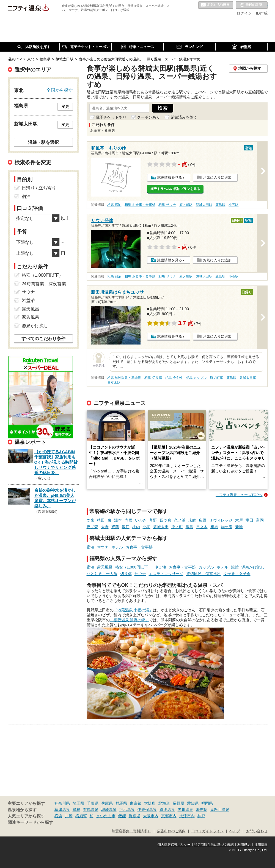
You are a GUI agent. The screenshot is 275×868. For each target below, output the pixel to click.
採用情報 (261, 845)
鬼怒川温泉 (220, 810)
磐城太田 (161, 527)
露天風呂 (105, 567)
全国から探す (60, 90)
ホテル (117, 547)
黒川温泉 (185, 810)
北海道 (164, 803)
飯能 (122, 816)
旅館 (235, 567)
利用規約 (244, 845)
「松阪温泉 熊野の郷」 (130, 620)
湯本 (118, 520)
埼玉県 (78, 803)
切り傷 (126, 574)
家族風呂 (31, 317)
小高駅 (233, 205)
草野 (153, 520)
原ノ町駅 (186, 205)
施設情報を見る (170, 177)
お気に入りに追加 (217, 177)
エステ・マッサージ (166, 574)
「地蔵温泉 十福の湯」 (133, 610)
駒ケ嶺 (227, 527)
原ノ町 (177, 527)
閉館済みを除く (184, 117)
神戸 (201, 816)
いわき (141, 520)
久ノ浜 (180, 520)
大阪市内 (151, 816)
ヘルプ (235, 831)
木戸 (239, 520)
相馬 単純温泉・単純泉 (124, 378)
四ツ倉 (166, 520)
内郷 (128, 520)
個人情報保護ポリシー (174, 845)
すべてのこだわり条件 (43, 339)
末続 (192, 520)
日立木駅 (114, 383)
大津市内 (187, 816)
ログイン (244, 13)
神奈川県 (62, 803)
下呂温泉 (127, 810)
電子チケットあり (111, 117)
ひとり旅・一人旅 (102, 574)
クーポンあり (148, 117)
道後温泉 (167, 810)
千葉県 (93, 803)
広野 (203, 520)
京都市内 (169, 816)
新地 (239, 527)
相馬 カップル (196, 378)
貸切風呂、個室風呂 (204, 574)
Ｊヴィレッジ (221, 520)
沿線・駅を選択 (43, 142)
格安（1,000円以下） (134, 567)
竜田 (249, 520)
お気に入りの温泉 (216, 5)
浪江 (126, 527)
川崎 (69, 816)
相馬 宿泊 (114, 205)
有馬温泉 (91, 810)
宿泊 (90, 547)
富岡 (260, 520)
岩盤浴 (28, 300)
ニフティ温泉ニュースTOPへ (239, 495)
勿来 (90, 520)
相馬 (214, 527)
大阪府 (150, 803)
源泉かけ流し (253, 567)
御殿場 (134, 816)
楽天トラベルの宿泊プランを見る (175, 189)
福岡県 (207, 803)
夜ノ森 (92, 527)
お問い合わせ (257, 831)
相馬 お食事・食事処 (140, 205)
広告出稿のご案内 (171, 831)
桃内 (136, 527)
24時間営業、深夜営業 (44, 284)
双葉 (115, 527)
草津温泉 (62, 810)
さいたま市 (106, 816)
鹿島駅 (220, 205)
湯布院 (202, 810)
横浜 (58, 816)
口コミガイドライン (207, 831)
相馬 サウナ (167, 205)
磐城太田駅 (204, 205)
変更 (65, 107)
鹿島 (189, 527)
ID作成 (262, 13)
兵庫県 (107, 803)
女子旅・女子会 (237, 574)
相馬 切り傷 (153, 378)
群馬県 (121, 803)
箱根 (76, 810)
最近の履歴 (252, 5)
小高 (147, 527)
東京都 (136, 803)
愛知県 (193, 803)
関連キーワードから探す (30, 822)
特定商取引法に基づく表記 (214, 845)
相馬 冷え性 (174, 378)
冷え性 (160, 567)
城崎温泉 (109, 810)
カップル (206, 567)
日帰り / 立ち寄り (39, 188)
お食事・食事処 (139, 547)
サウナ (103, 547)
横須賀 (81, 816)
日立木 (202, 527)
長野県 (178, 803)
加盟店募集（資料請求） (131, 831)
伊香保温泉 (147, 810)
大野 (105, 527)
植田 (101, 520)
